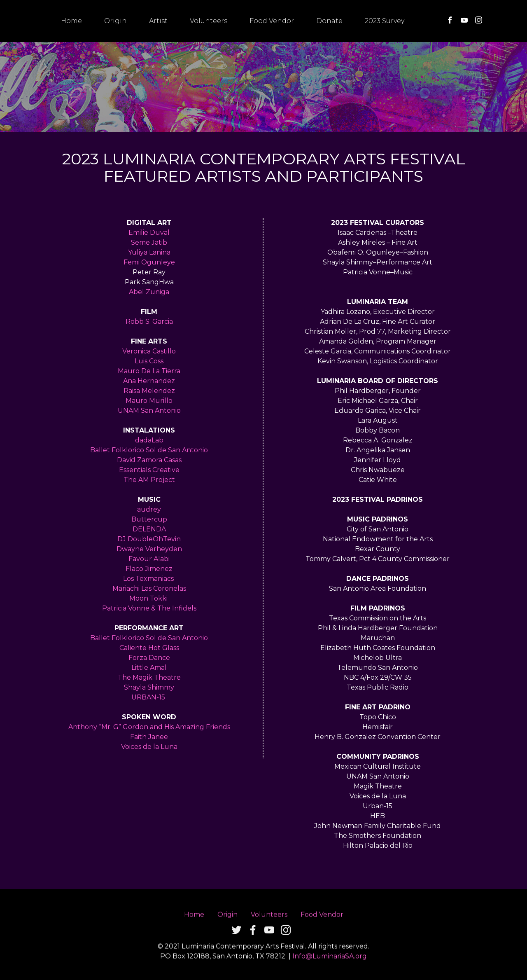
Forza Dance (149, 658)
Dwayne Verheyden (149, 549)
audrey (149, 509)
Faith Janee (149, 737)
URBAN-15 (149, 697)
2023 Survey (385, 21)
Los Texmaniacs (148, 579)
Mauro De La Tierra (149, 371)
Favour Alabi (149, 559)
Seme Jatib (149, 242)
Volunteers (209, 21)
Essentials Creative (149, 470)
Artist (158, 21)
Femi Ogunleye (149, 262)
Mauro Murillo (149, 401)
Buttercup (149, 519)
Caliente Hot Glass (149, 648)
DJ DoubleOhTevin (149, 539)
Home (71, 21)
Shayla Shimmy (149, 687)
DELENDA (149, 529)
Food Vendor (272, 21)
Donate (329, 21)
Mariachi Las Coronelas (149, 588)
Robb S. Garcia (149, 322)
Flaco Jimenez (149, 569)
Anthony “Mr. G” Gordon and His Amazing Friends (149, 727)
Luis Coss (149, 361)
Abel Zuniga (149, 292)
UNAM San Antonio (149, 410)
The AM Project (149, 480)
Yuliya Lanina (149, 252)
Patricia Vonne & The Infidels (149, 608)
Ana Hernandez (149, 381)
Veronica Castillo (149, 351)
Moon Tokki (149, 598)
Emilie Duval (149, 233)
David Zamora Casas (149, 460)
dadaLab (149, 440)
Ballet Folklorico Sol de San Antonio (149, 450)
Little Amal (149, 668)
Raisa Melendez (149, 391)
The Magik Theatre (149, 677)
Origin (115, 21)
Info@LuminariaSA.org (330, 970)
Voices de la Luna (149, 747)
